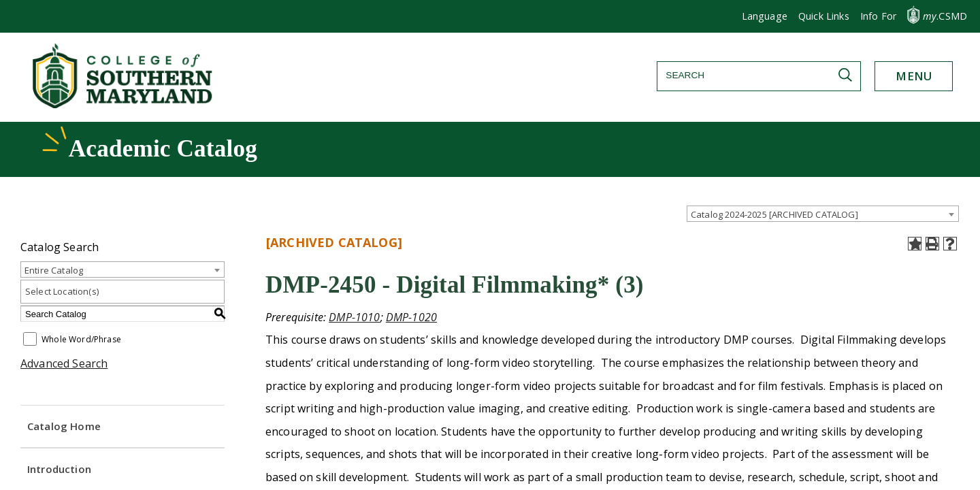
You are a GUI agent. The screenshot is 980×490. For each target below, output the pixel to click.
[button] (878, 16)
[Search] (759, 75)
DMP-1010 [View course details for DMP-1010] (354, 317)
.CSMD (945, 16)
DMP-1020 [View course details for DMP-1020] (411, 317)
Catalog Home (64, 426)
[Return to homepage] (124, 104)
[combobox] (823, 214)
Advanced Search (64, 363)
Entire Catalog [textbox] (54, 270)
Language (765, 16)
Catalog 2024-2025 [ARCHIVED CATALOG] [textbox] (774, 214)
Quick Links (824, 16)
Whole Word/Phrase (81, 340)
